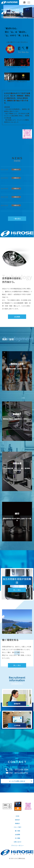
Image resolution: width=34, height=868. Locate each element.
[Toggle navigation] (29, 3)
